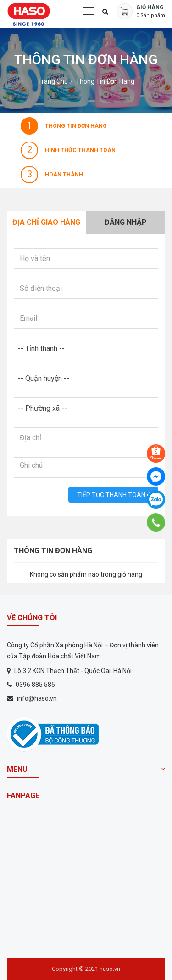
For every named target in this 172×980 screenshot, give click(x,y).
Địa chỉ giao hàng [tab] (46, 222)
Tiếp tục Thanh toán (113, 495)
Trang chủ (53, 81)
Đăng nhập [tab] (126, 222)
